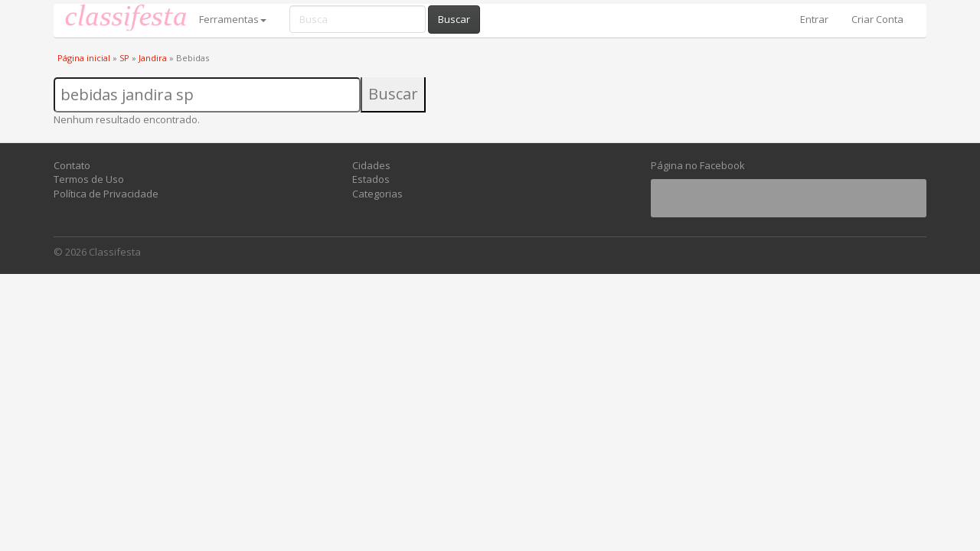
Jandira (153, 58)
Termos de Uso (89, 179)
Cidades (371, 165)
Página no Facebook (698, 165)
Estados (371, 179)
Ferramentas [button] (233, 19)
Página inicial (84, 58)
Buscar (454, 19)
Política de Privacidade (106, 194)
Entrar (814, 19)
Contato (72, 165)
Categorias (377, 194)
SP (124, 58)
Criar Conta (877, 19)
